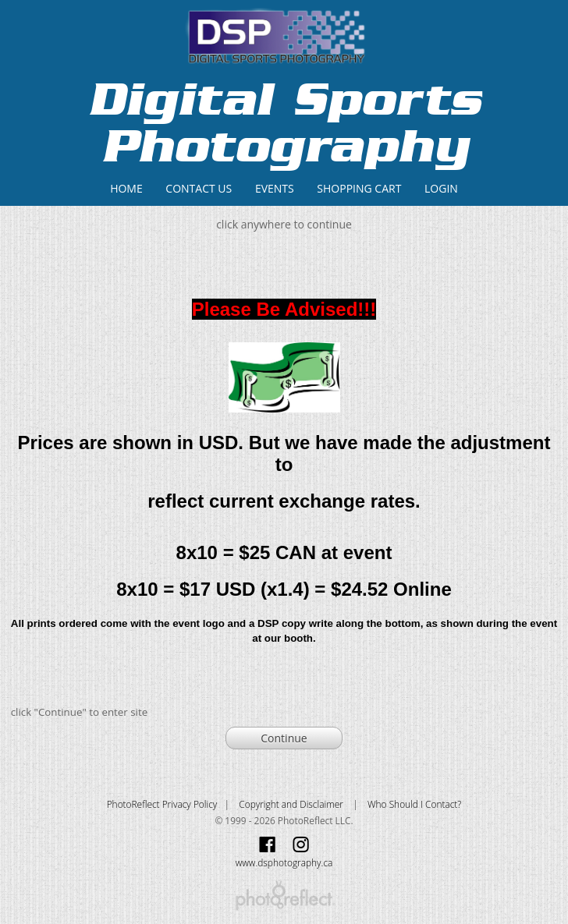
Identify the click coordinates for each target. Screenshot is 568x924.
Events (275, 188)
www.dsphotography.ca (284, 862)
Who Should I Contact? (414, 804)
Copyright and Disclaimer (292, 804)
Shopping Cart (359, 188)
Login (441, 188)
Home (126, 188)
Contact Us (199, 188)
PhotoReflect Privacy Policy (162, 804)
